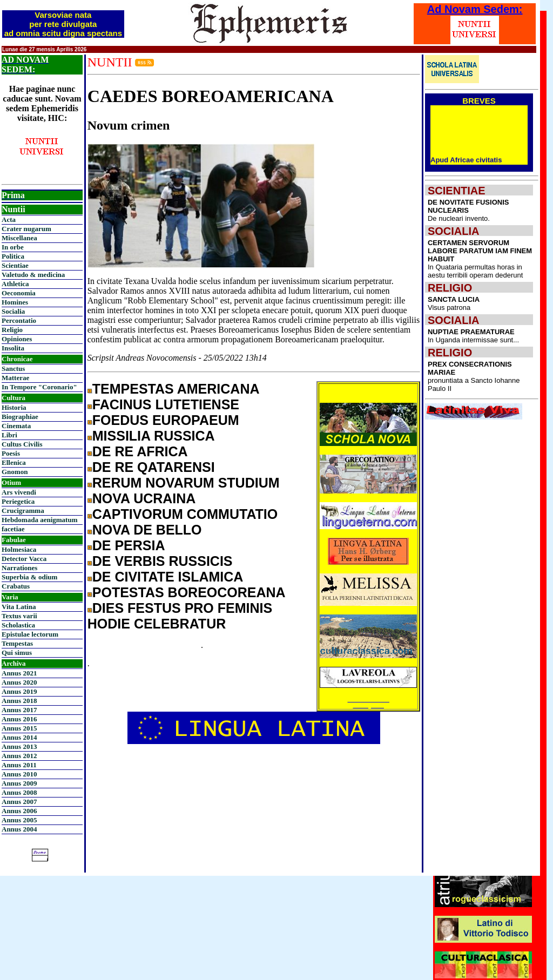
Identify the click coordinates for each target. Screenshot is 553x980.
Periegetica (18, 501)
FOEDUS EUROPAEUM (166, 420)
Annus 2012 (19, 756)
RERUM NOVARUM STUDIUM (186, 483)
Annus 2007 (19, 802)
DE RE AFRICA (140, 451)
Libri (9, 435)
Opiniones (17, 339)
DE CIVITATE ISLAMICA (168, 577)
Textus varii (19, 616)
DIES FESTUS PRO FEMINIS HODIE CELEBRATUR (180, 616)
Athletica (15, 284)
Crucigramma (23, 511)
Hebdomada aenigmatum (39, 520)
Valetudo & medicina (33, 275)
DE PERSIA (129, 545)
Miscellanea (19, 238)
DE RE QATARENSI (154, 467)
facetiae (13, 529)
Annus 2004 (19, 829)
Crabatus (16, 586)
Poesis (11, 453)
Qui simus (17, 653)
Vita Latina (19, 607)
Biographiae (20, 417)
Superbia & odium (29, 577)
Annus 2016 (19, 719)
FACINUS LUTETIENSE (166, 404)
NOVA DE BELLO (147, 530)
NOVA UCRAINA (144, 498)
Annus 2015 (19, 728)
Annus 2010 (19, 774)
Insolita (13, 348)
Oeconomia (19, 293)
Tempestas (17, 643)
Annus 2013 (19, 746)
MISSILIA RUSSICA (154, 436)
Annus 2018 (19, 701)
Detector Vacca (24, 559)
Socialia (13, 311)
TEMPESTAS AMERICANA (176, 389)
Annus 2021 (19, 673)
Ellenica (14, 462)
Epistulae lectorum (30, 634)
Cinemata (16, 426)
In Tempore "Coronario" (39, 387)
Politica (13, 256)
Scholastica (18, 625)
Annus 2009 (19, 783)
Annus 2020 (19, 682)
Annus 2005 (19, 820)
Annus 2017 (19, 710)
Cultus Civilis (22, 444)
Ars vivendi (19, 492)
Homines (15, 302)
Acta (9, 219)
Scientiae (15, 265)
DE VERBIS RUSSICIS (163, 561)
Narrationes (19, 568)
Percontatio (19, 320)
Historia (14, 407)
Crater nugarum (26, 229)
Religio (12, 330)
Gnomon (15, 472)
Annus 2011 (19, 765)
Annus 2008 (19, 792)
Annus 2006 (19, 811)
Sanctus (13, 369)
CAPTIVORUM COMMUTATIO (185, 514)
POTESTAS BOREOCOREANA (189, 592)
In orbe (13, 247)
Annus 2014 (19, 737)
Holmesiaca (19, 549)
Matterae (15, 378)
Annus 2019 (19, 691)
